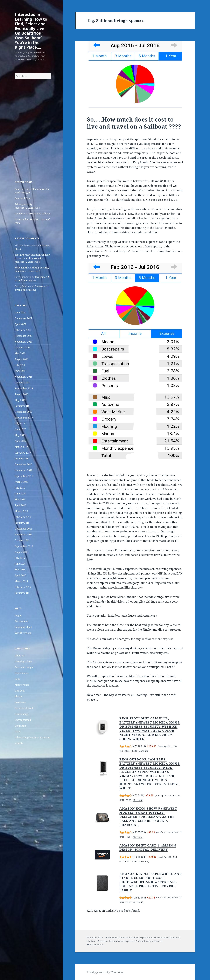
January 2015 (22, 593)
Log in (18, 615)
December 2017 (23, 412)
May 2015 (20, 570)
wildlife (19, 743)
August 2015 (22, 552)
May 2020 (20, 353)
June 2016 (20, 494)
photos (18, 696)
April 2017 (20, 441)
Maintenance (22, 685)
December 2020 (23, 336)
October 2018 (22, 383)
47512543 (139, 898)
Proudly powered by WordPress (105, 972)
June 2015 (20, 564)
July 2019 (20, 365)
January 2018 (22, 406)
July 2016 (20, 488)
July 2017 (20, 423)
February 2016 (23, 517)
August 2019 (22, 359)
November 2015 (24, 534)
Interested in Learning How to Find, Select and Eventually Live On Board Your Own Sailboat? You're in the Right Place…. (31, 31)
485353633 (140, 857)
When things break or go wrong (32, 737)
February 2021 (23, 330)
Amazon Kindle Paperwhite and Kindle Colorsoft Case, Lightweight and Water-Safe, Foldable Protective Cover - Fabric (151, 882)
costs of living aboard (112, 941)
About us (20, 656)
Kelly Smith (21, 268)
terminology (22, 714)
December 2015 (23, 529)
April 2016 (20, 505)
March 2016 (21, 511)
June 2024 (20, 312)
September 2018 (24, 388)
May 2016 (20, 499)
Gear (17, 679)
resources (20, 702)
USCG (18, 732)
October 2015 (22, 540)
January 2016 (22, 523)
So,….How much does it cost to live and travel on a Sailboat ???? (134, 123)
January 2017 (22, 459)
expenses (130, 941)
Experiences (22, 673)
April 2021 (20, 324)
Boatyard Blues (23, 198)
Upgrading (21, 726)
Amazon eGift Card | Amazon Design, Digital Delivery (148, 847)
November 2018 (24, 377)
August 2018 (22, 394)
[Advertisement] (33, 135)
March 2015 (21, 581)
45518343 (139, 746)
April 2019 (20, 371)
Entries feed (22, 621)
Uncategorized (23, 720)
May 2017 (20, 435)
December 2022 (23, 318)
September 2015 (24, 546)
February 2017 (23, 453)
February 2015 (23, 587)
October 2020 (22, 348)
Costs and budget (24, 667)
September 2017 (24, 418)
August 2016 (22, 482)
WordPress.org (23, 633)
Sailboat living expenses (149, 941)
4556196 (138, 795)
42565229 (139, 832)
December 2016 (23, 464)
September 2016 (24, 476)
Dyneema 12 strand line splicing (33, 214)
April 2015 (20, 575)
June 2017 (20, 429)
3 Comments (97, 945)
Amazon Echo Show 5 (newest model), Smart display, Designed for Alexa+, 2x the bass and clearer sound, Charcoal (148, 817)
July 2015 (20, 558)
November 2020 (24, 342)
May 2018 (20, 400)
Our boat (20, 691)
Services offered (24, 708)
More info (143, 751)
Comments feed (23, 627)
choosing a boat (23, 661)
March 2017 (21, 447)
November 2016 (24, 470)
